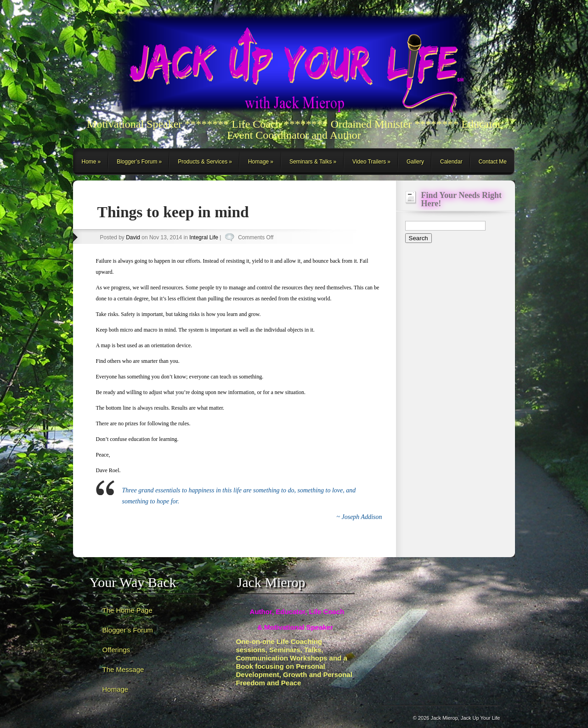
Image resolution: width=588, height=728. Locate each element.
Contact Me (493, 162)
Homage (258, 162)
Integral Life (204, 237)
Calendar (451, 162)
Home (89, 162)
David (133, 237)
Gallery (415, 162)
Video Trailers (369, 162)
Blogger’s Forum (137, 162)
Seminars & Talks (311, 162)
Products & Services (203, 162)
